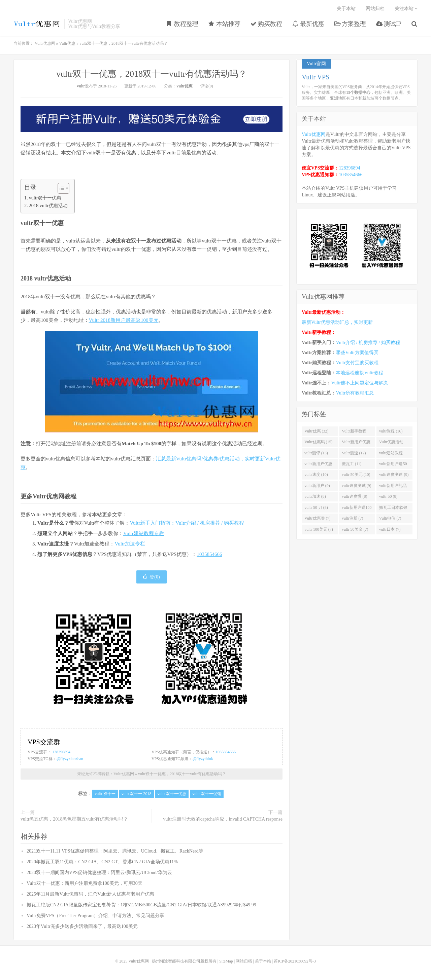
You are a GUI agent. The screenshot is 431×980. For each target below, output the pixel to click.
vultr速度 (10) (316, 475)
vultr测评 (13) (316, 453)
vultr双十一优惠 (45, 198)
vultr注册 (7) (353, 518)
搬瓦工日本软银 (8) (393, 509)
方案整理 (350, 24)
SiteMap (226, 961)
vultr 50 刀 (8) (316, 507)
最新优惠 (308, 24)
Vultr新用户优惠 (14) (356, 443)
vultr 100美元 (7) (319, 529)
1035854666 (209, 554)
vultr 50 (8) (388, 496)
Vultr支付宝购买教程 (357, 363)
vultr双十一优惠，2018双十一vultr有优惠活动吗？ (152, 74)
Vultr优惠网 (37, 24)
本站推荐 (224, 24)
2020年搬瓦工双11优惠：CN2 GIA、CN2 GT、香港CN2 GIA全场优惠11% (102, 862)
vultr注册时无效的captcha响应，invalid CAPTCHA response (223, 819)
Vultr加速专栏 (130, 544)
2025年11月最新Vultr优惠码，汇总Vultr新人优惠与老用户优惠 (90, 894)
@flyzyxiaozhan (70, 759)
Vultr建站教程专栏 (144, 533)
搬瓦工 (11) (352, 464)
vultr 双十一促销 (207, 794)
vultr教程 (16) (391, 431)
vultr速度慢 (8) (355, 496)
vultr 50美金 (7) (355, 529)
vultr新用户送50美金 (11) (393, 465)
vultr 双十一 (105, 794)
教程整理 (183, 24)
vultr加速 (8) (315, 496)
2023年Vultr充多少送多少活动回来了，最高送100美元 (82, 926)
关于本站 (346, 9)
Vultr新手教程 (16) (354, 432)
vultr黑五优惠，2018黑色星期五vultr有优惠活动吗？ (74, 819)
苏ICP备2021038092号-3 (295, 961)
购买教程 (267, 24)
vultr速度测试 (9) (357, 486)
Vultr (81, 86)
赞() (151, 577)
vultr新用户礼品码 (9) (393, 487)
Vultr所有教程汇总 (355, 393)
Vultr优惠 (68, 43)
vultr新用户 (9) (317, 486)
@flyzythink (203, 759)
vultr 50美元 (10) (356, 475)
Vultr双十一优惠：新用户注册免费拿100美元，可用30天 (85, 883)
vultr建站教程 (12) (391, 454)
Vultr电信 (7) (390, 518)
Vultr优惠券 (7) (318, 518)
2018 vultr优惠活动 (48, 205)
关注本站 (406, 9)
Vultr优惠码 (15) (319, 442)
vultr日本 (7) (390, 529)
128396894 (61, 752)
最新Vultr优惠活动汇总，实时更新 (337, 322)
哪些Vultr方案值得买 (357, 353)
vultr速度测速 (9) (394, 475)
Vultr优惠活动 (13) (391, 443)
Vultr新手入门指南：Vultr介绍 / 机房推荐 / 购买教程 (187, 523)
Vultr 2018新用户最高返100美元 (124, 320)
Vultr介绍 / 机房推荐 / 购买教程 (368, 343)
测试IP (389, 24)
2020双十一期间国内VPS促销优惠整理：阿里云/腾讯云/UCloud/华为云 (99, 873)
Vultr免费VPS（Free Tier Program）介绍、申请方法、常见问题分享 (95, 916)
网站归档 (375, 9)
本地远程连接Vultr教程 (359, 373)
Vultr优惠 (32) (317, 431)
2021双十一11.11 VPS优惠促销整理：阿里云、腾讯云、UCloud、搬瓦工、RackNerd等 (115, 851)
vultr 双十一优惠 (172, 794)
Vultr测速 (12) (354, 453)
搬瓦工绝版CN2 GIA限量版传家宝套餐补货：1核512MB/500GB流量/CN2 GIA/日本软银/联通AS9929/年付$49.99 (141, 905)
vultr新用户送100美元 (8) (357, 509)
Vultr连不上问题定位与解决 (359, 383)
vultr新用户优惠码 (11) (318, 465)
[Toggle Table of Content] (60, 188)
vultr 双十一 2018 (137, 794)
